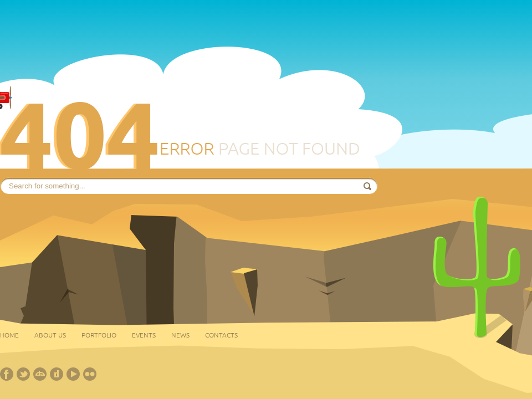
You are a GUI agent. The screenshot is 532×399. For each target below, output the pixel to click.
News (180, 335)
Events (144, 335)
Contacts (221, 335)
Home (9, 335)
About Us (50, 335)
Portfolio (99, 335)
